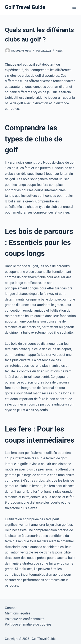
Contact (11, 608)
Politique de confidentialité (25, 619)
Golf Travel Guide (25, 7)
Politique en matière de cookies (28, 624)
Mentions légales (17, 613)
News (59, 51)
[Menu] (74, 7)
